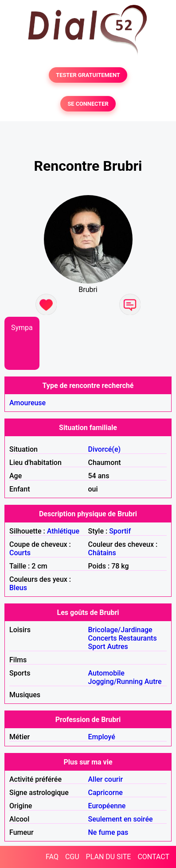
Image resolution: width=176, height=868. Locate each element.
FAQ (52, 857)
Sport (97, 647)
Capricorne (106, 793)
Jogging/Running (115, 682)
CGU (72, 857)
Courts (20, 553)
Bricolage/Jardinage (120, 630)
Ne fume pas (108, 832)
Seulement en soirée (121, 819)
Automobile (106, 673)
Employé (102, 737)
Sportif (120, 531)
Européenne (107, 806)
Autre (153, 682)
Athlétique (63, 531)
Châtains (102, 553)
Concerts (103, 638)
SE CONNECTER (88, 104)
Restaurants (137, 638)
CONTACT (153, 857)
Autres (118, 647)
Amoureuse (27, 403)
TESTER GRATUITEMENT (88, 75)
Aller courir (106, 779)
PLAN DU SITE (109, 857)
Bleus (18, 588)
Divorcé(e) (105, 449)
